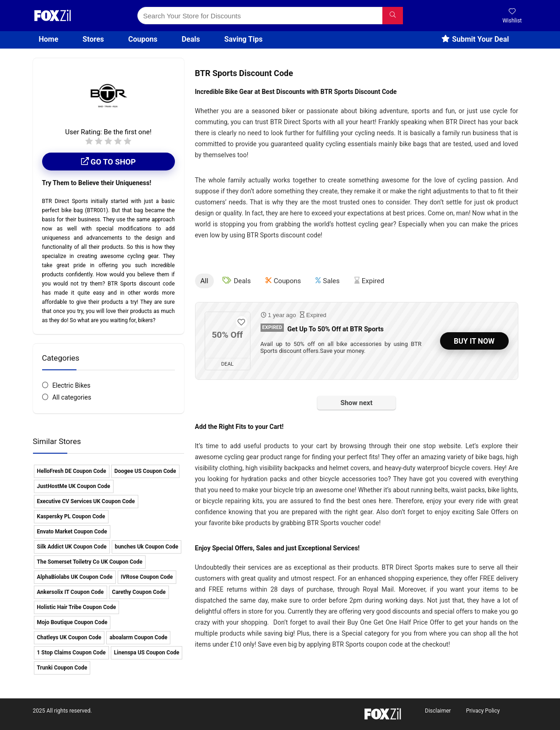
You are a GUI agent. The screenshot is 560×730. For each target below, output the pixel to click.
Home (49, 39)
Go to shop (109, 162)
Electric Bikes (71, 385)
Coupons (143, 39)
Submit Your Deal (475, 39)
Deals (191, 39)
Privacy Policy (483, 711)
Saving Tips (244, 39)
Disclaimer (438, 711)
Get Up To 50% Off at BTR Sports (335, 329)
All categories (72, 397)
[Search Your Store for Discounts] (393, 16)
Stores (93, 39)
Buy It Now (474, 341)
